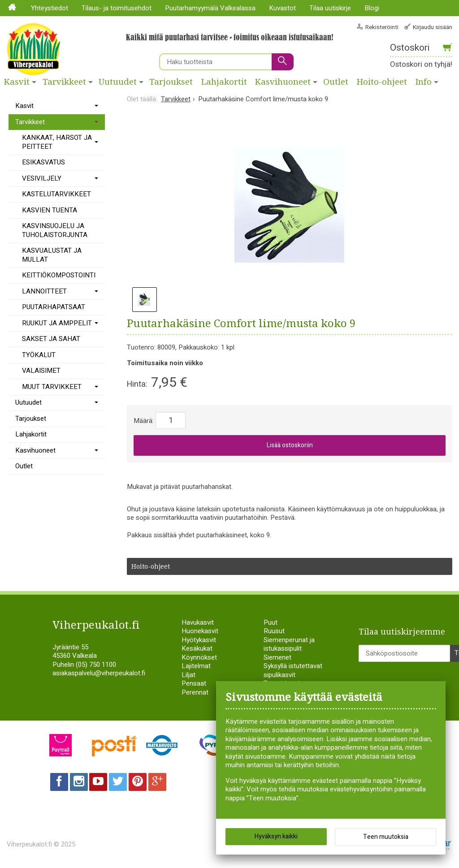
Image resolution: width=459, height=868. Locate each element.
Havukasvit (198, 622)
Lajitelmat (196, 666)
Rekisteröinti (382, 27)
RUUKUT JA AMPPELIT (57, 323)
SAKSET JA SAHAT (51, 339)
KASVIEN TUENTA (50, 210)
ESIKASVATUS (43, 162)
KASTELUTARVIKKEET (56, 194)
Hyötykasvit (199, 640)
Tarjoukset (171, 82)
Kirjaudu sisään (433, 27)
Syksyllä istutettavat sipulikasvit (293, 670)
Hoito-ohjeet (382, 82)
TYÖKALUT (39, 355)
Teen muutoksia (386, 837)
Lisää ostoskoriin (290, 445)
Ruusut (274, 631)
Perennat (195, 692)
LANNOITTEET (44, 291)
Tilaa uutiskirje (330, 8)
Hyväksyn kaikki (276, 836)
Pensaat (194, 683)
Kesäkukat (197, 648)
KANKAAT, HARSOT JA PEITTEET (57, 142)
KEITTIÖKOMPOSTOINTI (59, 275)
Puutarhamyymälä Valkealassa (210, 8)
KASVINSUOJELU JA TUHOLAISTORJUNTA (55, 230)
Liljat (188, 675)
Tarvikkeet (64, 82)
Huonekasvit (200, 631)
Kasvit (17, 82)
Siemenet (277, 657)
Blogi (372, 8)
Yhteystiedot (50, 8)
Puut (271, 622)
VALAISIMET (41, 371)
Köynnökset (199, 657)
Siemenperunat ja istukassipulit (289, 644)
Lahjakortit (224, 82)
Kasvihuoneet (283, 82)
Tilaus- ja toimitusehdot (117, 8)
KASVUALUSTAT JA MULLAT (52, 255)
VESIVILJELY (42, 178)
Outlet (336, 82)
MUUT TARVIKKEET (52, 387)
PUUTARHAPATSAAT (54, 307)
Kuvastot (282, 8)
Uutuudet (118, 82)
